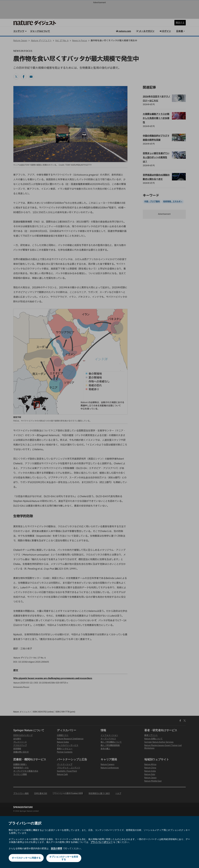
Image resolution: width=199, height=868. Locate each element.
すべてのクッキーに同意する (26, 858)
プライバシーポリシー (102, 842)
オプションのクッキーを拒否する (64, 858)
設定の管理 (57, 848)
